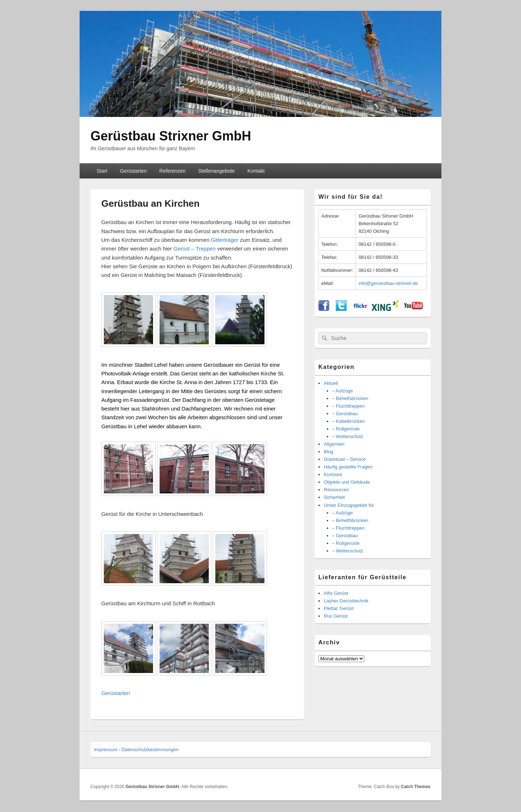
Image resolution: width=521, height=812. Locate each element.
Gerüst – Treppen (195, 249)
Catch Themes (416, 787)
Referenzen (172, 171)
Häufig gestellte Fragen (348, 467)
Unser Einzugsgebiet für (349, 505)
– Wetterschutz (348, 436)
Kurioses (333, 474)
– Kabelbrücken (348, 421)
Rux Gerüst (336, 616)
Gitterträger (225, 240)
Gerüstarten (133, 171)
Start (102, 171)
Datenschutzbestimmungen (150, 750)
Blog (329, 452)
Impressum (106, 750)
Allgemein (334, 444)
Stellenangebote (217, 171)
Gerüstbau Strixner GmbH (171, 136)
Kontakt (256, 171)
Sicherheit (334, 497)
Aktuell (331, 383)
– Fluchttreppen (348, 406)
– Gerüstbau (345, 414)
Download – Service (345, 459)
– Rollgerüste (346, 429)
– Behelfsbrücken (350, 398)
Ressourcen (336, 490)
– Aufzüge (343, 391)
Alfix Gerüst (336, 593)
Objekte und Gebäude (347, 482)
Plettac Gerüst (339, 608)
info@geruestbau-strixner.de (388, 283)
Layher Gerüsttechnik (346, 601)
